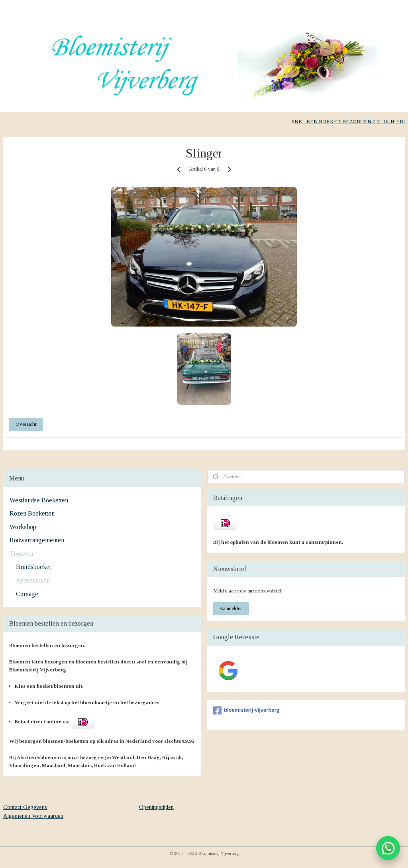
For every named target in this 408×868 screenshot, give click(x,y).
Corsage (27, 594)
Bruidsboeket (33, 567)
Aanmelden (231, 608)
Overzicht (26, 424)
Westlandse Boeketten (39, 500)
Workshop (23, 527)
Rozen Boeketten (32, 513)
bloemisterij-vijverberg (246, 711)
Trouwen (21, 554)
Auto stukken (33, 580)
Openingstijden (156, 807)
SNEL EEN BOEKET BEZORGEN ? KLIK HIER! (348, 121)
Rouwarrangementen (37, 540)
